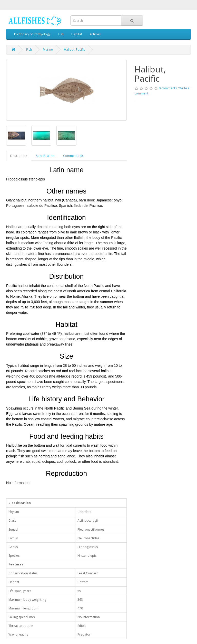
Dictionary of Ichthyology (32, 34)
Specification (45, 156)
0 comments (168, 88)
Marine (48, 50)
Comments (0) (73, 156)
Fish (61, 34)
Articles (95, 34)
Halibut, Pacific (75, 50)
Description (19, 156)
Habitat (77, 34)
